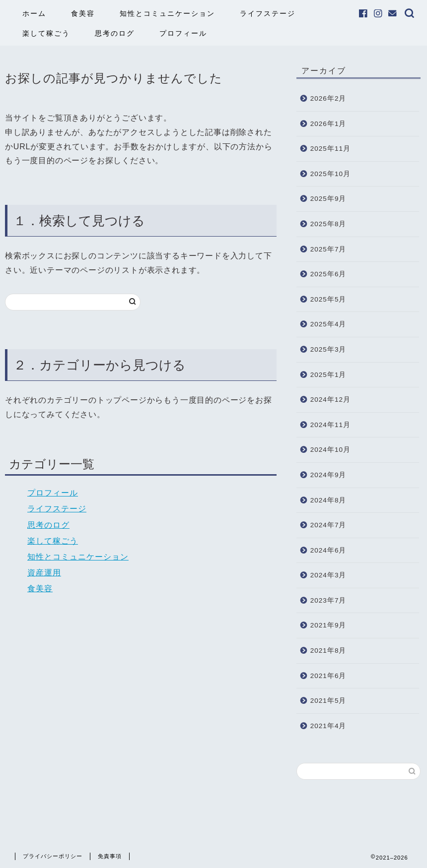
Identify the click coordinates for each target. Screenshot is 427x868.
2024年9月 (328, 475)
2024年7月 (328, 525)
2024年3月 (328, 575)
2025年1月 (328, 375)
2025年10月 (330, 174)
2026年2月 (328, 98)
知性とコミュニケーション (167, 13)
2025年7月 (328, 249)
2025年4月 (328, 324)
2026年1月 (328, 124)
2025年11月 (330, 149)
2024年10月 (330, 450)
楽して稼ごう (46, 33)
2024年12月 (330, 400)
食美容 (83, 13)
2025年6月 (328, 274)
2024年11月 (330, 425)
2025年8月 (328, 224)
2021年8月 (328, 651)
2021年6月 (328, 676)
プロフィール (183, 33)
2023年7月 (328, 600)
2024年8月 (328, 500)
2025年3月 (328, 349)
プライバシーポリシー (53, 856)
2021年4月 (328, 726)
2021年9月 (328, 625)
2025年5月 (328, 299)
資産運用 (44, 573)
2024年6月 (328, 550)
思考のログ (115, 33)
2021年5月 (328, 701)
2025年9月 (328, 199)
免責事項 (110, 856)
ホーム (34, 13)
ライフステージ (268, 13)
